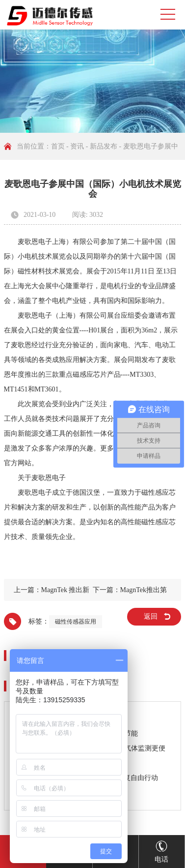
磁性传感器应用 (76, 622)
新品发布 (104, 146)
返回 (151, 616)
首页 (58, 146)
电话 (161, 849)
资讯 (77, 146)
